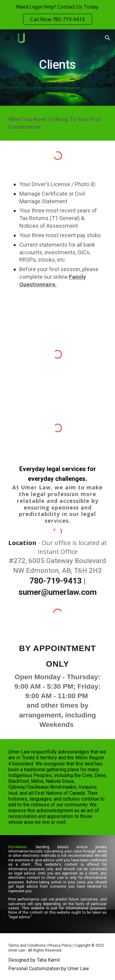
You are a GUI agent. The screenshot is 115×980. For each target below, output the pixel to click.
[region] (57, 15)
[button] (7, 38)
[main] (58, 68)
